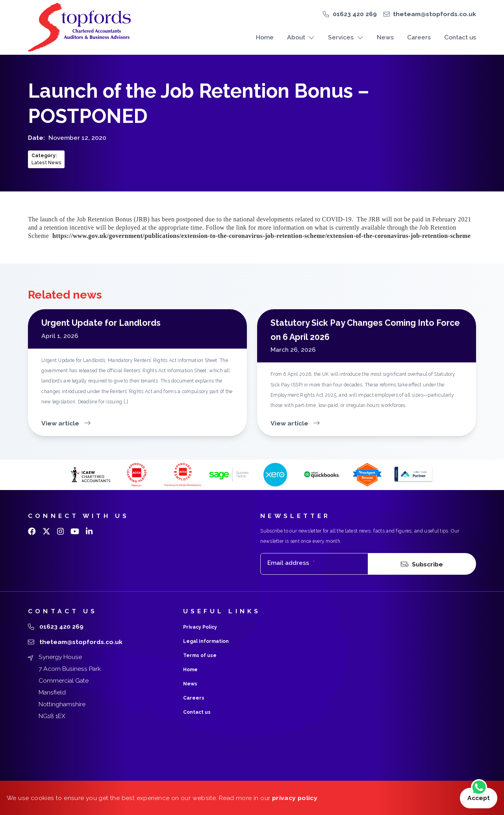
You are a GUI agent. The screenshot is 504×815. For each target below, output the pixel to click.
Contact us (460, 37)
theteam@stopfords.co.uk (435, 14)
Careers (419, 37)
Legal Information (206, 641)
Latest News (46, 163)
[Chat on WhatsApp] (479, 788)
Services (346, 37)
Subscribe (422, 564)
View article (66, 423)
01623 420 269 (355, 14)
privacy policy (295, 798)
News (385, 37)
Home (265, 37)
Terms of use (200, 655)
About (301, 37)
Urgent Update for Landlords (101, 323)
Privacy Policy (200, 627)
